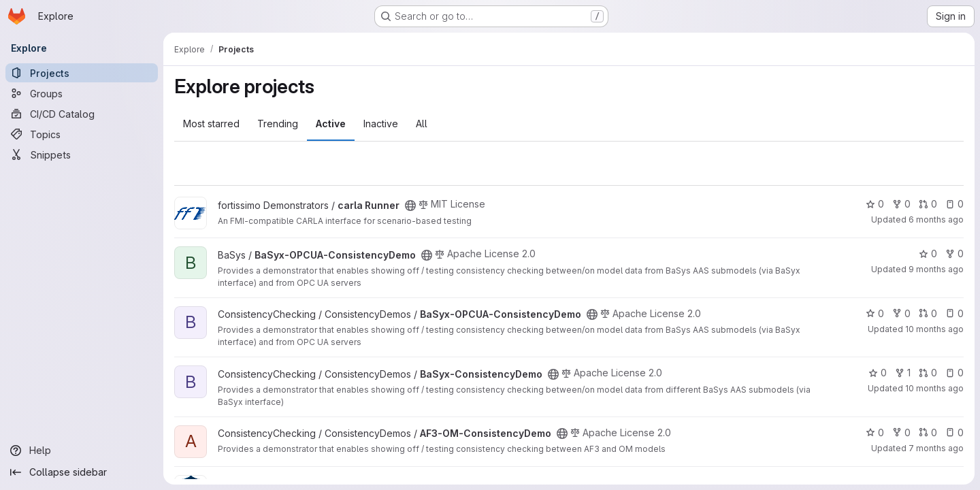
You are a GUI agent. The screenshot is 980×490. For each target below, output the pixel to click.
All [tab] (422, 124)
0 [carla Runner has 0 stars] (875, 204)
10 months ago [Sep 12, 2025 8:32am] (934, 388)
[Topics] (82, 134)
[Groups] (82, 93)
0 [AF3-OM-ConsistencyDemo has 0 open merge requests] (928, 432)
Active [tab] (331, 124)
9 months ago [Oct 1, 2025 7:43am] (936, 269)
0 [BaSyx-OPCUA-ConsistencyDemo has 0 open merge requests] (928, 313)
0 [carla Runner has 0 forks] (901, 204)
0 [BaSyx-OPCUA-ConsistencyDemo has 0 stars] (928, 254)
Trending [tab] (278, 124)
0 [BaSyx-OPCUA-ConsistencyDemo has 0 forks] (954, 254)
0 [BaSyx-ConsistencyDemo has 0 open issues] (954, 373)
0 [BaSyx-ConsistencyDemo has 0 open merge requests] (928, 373)
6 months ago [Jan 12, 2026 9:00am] (936, 219)
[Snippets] (82, 154)
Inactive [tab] (381, 124)
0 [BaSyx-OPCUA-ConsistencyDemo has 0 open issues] (954, 313)
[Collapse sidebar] (82, 472)
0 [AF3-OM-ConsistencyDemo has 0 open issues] (954, 432)
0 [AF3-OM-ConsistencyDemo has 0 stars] (875, 432)
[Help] (82, 451)
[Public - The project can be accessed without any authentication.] (410, 206)
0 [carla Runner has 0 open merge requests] (928, 204)
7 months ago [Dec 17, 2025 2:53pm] (936, 448)
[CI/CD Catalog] (82, 114)
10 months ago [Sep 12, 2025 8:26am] (934, 329)
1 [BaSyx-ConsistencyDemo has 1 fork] (903, 373)
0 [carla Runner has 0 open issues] (954, 204)
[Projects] (82, 73)
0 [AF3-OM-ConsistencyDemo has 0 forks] (901, 432)
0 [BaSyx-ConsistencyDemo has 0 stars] (878, 373)
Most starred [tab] (211, 124)
